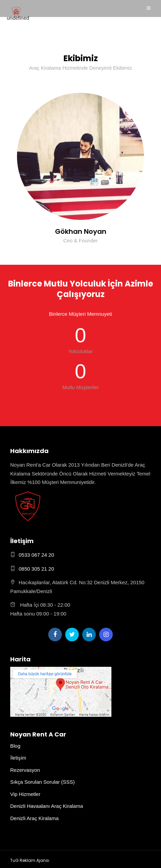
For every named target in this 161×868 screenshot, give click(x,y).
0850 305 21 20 (36, 569)
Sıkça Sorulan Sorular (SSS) (42, 782)
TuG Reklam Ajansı (30, 860)
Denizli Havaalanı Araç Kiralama (47, 806)
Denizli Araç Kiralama (34, 818)
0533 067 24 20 (36, 555)
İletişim (18, 758)
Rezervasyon (25, 770)
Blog (15, 746)
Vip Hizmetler (25, 794)
